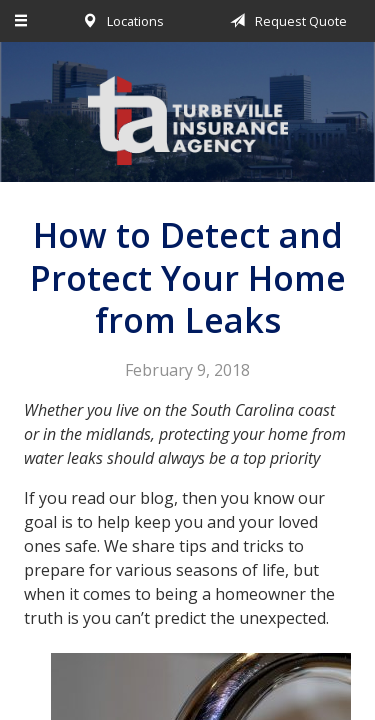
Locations (119, 21)
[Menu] (22, 21)
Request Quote (285, 21)
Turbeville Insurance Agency (188, 121)
